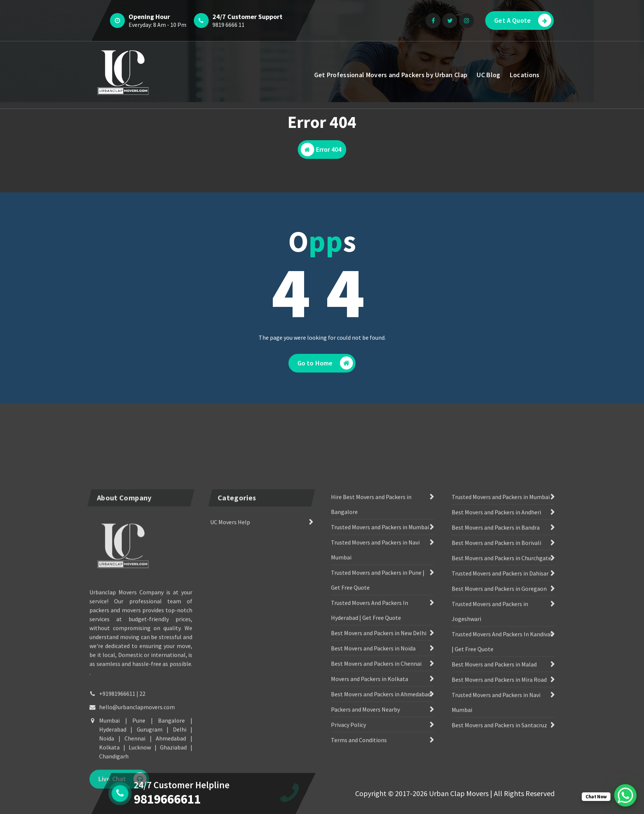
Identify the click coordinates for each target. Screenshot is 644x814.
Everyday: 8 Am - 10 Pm (157, 25)
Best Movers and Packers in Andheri (496, 644)
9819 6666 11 (228, 25)
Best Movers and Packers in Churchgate (501, 689)
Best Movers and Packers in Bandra (496, 659)
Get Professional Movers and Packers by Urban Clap (391, 75)
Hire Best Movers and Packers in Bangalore (371, 636)
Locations (525, 75)
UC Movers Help (230, 654)
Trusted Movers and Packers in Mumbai (380, 659)
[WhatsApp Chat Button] (625, 795)
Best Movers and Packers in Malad (494, 796)
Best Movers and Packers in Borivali (496, 674)
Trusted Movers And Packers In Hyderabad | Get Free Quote (370, 742)
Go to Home (325, 363)
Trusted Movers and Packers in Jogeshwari (490, 743)
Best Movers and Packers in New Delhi (379, 764)
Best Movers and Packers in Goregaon (499, 720)
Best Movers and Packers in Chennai (376, 795)
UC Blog (488, 75)
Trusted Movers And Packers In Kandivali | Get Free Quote (503, 773)
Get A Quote (523, 20)
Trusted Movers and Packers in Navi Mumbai (375, 681)
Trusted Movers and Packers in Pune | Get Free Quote (378, 711)
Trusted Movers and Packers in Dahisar (500, 705)
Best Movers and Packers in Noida (373, 780)
